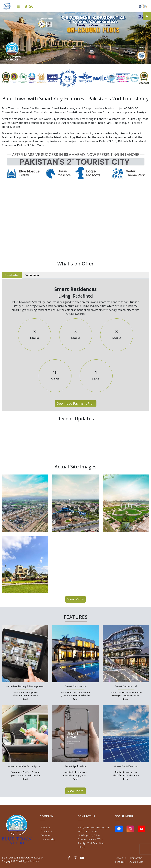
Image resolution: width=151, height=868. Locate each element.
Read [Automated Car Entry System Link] (25, 779)
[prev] (8, 38)
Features (45, 835)
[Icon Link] (18, 6)
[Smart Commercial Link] (126, 653)
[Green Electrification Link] (126, 733)
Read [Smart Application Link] (75, 779)
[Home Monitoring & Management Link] (25, 653)
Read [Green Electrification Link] (126, 779)
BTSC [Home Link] (29, 6)
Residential (12, 275)
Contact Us (46, 831)
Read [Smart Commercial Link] (126, 699)
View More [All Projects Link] (75, 599)
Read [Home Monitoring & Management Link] (25, 699)
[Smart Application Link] (75, 733)
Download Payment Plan (76, 403)
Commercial (32, 275)
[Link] (147, 16)
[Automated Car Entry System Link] (25, 733)
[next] (141, 38)
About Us (46, 827)
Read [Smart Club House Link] (75, 699)
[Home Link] (7, 6)
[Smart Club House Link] (75, 653)
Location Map (48, 839)
